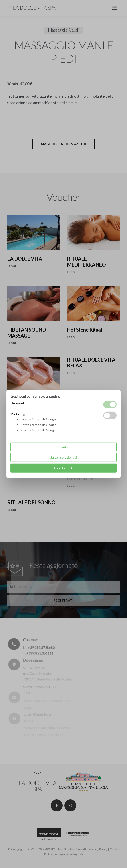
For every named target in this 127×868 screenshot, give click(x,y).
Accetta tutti (63, 468)
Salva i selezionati (63, 457)
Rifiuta (63, 447)
